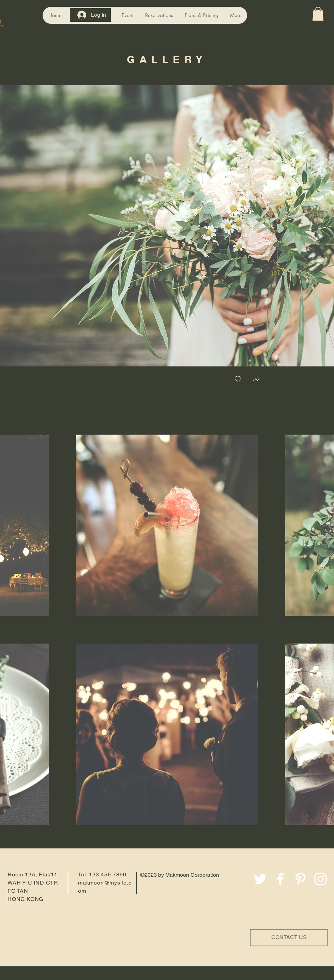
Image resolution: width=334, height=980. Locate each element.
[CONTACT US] (289, 938)
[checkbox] (238, 380)
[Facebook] (280, 879)
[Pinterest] (300, 879)
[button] (318, 14)
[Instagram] (321, 879)
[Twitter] (260, 879)
